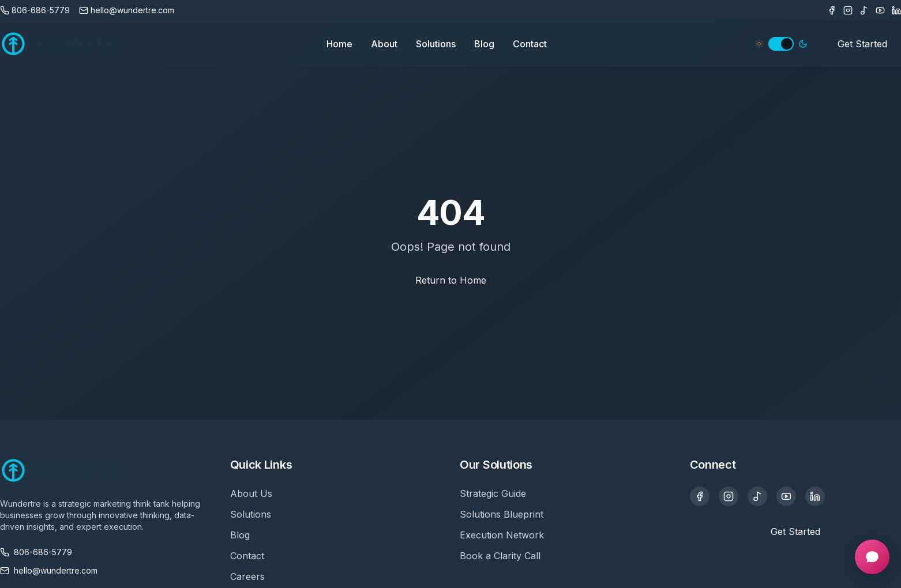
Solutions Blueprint (502, 514)
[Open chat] (872, 557)
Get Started (862, 44)
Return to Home (451, 280)
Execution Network (502, 535)
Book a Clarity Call (500, 556)
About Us (251, 493)
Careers (247, 576)
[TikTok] (864, 10)
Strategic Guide (493, 493)
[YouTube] (786, 496)
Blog (484, 44)
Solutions (436, 44)
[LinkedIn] (896, 10)
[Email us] (127, 10)
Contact (530, 44)
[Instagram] (848, 10)
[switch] (781, 44)
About (384, 44)
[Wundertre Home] (63, 44)
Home (339, 44)
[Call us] (35, 10)
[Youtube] (880, 10)
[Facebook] (832, 10)
